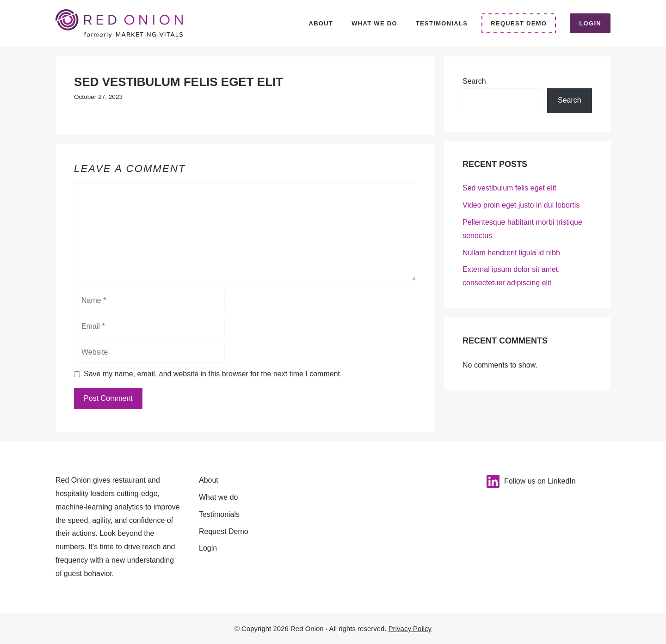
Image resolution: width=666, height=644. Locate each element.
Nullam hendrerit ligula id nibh (511, 253)
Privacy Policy (410, 629)
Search (474, 81)
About (321, 23)
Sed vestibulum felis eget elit (509, 188)
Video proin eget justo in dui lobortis (521, 205)
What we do (374, 23)
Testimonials (442, 23)
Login (590, 23)
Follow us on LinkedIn (540, 481)
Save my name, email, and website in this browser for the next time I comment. (213, 374)
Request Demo (519, 23)
